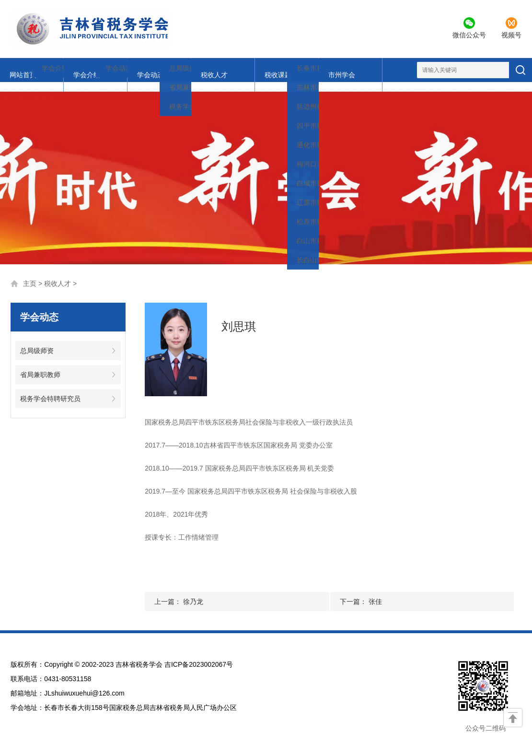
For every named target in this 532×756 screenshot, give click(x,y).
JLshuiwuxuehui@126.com (84, 684)
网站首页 (22, 70)
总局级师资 (37, 341)
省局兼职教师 (40, 365)
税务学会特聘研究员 (50, 389)
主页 (30, 274)
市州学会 (240, 70)
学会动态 (109, 70)
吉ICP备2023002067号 (199, 655)
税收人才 (152, 70)
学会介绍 (65, 70)
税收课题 (196, 70)
